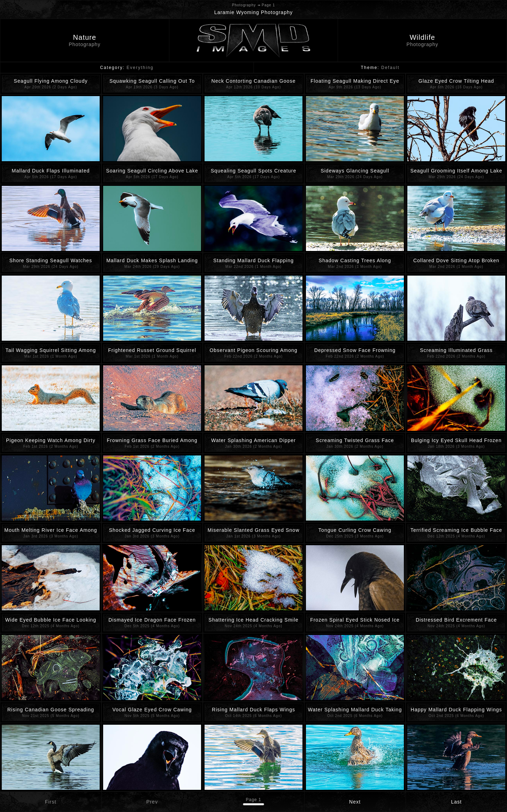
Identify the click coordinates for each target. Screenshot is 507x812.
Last (456, 802)
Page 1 (254, 800)
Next (355, 802)
